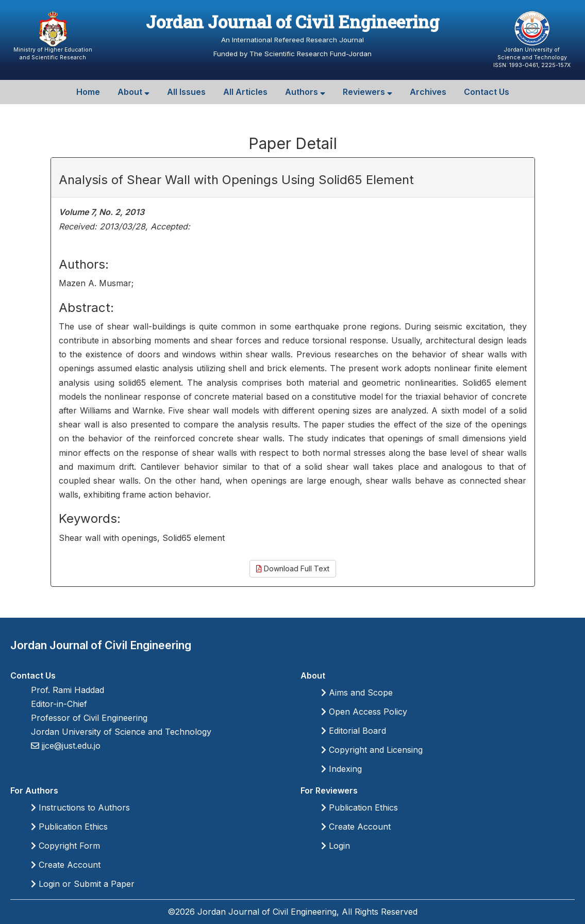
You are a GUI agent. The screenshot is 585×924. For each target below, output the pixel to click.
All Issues (186, 92)
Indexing (341, 769)
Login (336, 846)
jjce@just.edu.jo (70, 746)
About (133, 92)
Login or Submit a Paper (83, 884)
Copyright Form (65, 846)
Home (88, 92)
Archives (428, 92)
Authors (305, 92)
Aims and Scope (357, 692)
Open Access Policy (364, 712)
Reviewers (367, 92)
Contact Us (487, 92)
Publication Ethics (69, 827)
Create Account (66, 865)
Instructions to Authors (80, 807)
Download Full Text (293, 568)
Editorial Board (354, 731)
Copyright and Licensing (372, 750)
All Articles (245, 92)
